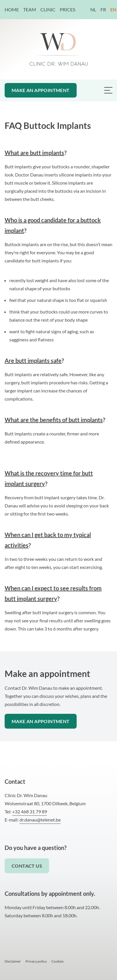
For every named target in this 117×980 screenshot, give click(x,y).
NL (93, 9)
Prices (67, 9)
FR (103, 9)
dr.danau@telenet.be (40, 820)
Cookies (57, 961)
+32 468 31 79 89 (30, 811)
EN (113, 9)
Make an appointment (41, 90)
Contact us (27, 866)
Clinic (48, 9)
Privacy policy (36, 961)
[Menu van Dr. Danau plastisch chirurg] (108, 90)
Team (30, 9)
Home (12, 9)
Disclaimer (13, 961)
